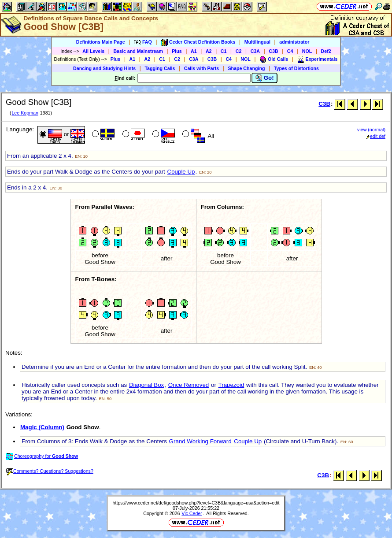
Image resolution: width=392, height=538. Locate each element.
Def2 (326, 51)
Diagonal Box (146, 385)
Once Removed (189, 385)
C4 (290, 51)
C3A (255, 51)
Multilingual (257, 42)
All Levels (93, 51)
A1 (194, 51)
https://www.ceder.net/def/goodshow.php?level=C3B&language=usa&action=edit (196, 503)
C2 (239, 51)
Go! (264, 78)
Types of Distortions (296, 68)
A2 (209, 51)
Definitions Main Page (101, 42)
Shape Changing (246, 68)
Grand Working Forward (200, 441)
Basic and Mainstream (138, 51)
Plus (177, 51)
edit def (376, 136)
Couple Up (181, 172)
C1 (224, 51)
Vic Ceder (192, 513)
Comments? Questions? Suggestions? (50, 471)
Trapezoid (231, 385)
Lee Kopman (25, 113)
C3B (273, 51)
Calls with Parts (202, 68)
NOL (307, 51)
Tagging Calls (160, 68)
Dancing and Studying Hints (104, 68)
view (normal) (371, 130)
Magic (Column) (42, 427)
